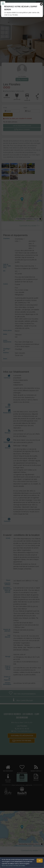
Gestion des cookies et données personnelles (13, 866)
